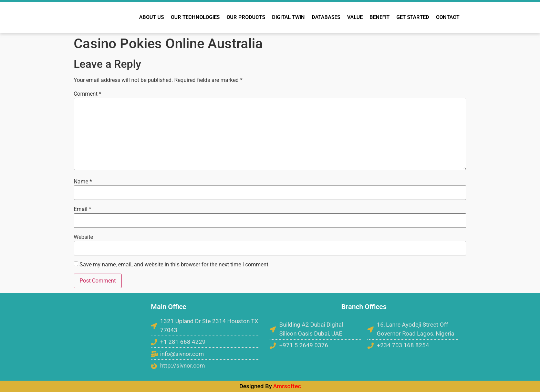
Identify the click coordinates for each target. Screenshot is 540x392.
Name (83, 182)
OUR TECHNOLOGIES (195, 17)
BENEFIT (380, 17)
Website (83, 237)
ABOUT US (152, 17)
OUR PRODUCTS (246, 17)
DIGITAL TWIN (288, 17)
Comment (87, 94)
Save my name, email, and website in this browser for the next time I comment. (175, 265)
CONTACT (448, 17)
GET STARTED (413, 17)
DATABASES (326, 17)
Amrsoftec (287, 386)
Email (82, 209)
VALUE (355, 17)
